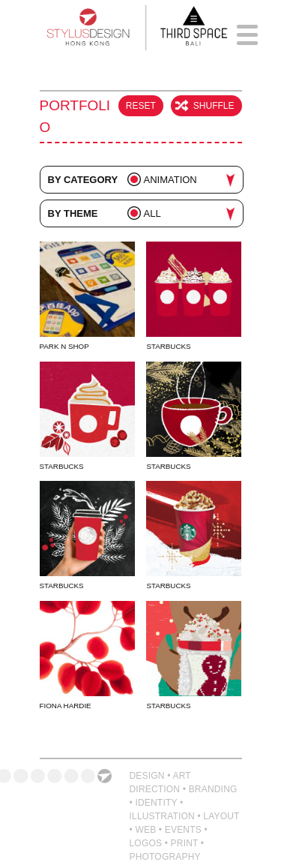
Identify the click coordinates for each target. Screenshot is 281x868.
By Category (83, 180)
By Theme (73, 213)
